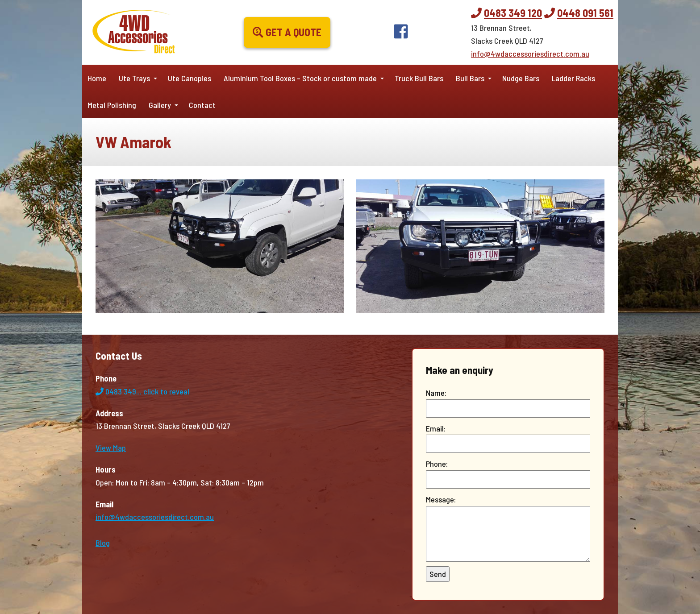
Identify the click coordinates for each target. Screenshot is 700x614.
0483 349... (142, 391)
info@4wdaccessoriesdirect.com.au (530, 54)
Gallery (160, 105)
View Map (111, 448)
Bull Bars (470, 78)
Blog (103, 543)
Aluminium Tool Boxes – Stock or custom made (300, 78)
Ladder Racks (573, 78)
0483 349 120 (513, 13)
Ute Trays (134, 78)
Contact (202, 105)
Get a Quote (287, 32)
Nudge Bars (521, 78)
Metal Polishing (112, 105)
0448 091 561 (585, 13)
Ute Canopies (190, 78)
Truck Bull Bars (419, 78)
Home (97, 78)
